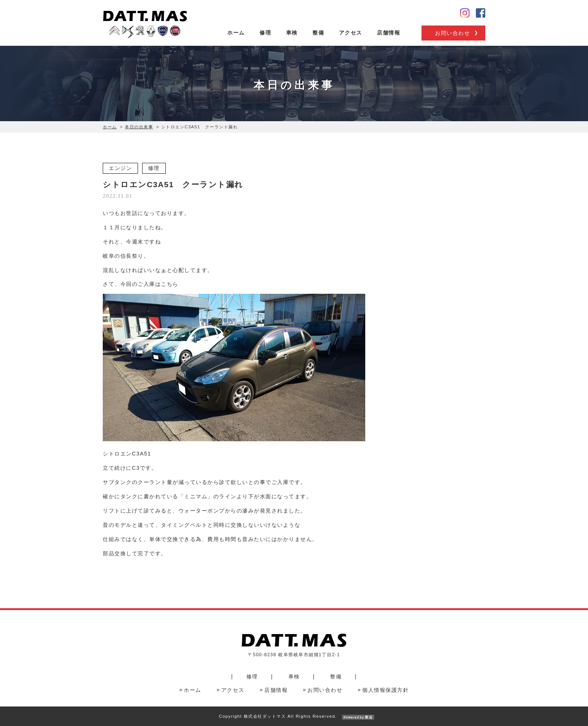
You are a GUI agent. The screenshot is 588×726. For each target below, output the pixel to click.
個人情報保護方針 (385, 690)
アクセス (351, 33)
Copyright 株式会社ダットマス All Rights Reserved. (294, 716)
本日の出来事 (139, 127)
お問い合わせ (452, 33)
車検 (292, 33)
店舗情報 (388, 33)
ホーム (236, 33)
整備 (318, 33)
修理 (265, 33)
